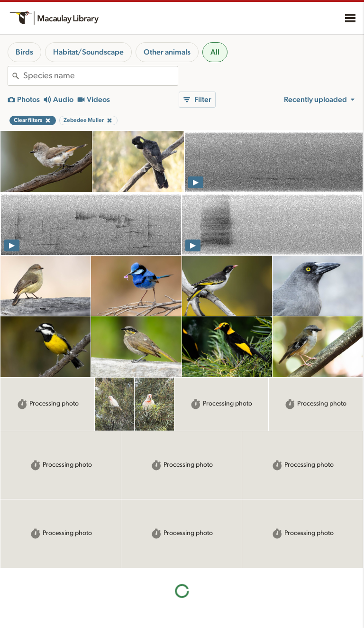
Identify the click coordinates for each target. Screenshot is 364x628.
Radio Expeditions (33, 624)
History (200, 587)
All (215, 52)
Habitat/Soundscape (88, 52)
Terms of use (298, 609)
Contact (201, 607)
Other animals (167, 52)
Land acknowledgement (314, 572)
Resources (118, 573)
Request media (119, 624)
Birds (24, 52)
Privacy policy (300, 599)
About (201, 573)
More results (182, 507)
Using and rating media (131, 614)
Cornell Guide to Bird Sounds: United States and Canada (45, 606)
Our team (203, 597)
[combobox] (100, 76)
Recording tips (119, 605)
